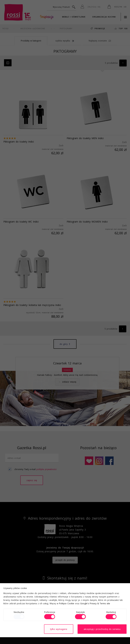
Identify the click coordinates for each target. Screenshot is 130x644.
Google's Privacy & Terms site (95, 603)
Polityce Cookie (67, 603)
